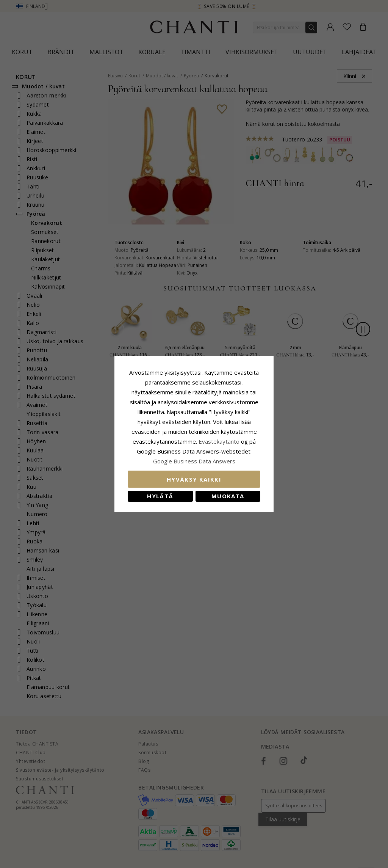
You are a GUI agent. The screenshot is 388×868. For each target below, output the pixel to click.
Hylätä (160, 496)
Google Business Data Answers (194, 461)
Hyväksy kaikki (194, 479)
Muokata (228, 496)
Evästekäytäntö (219, 441)
